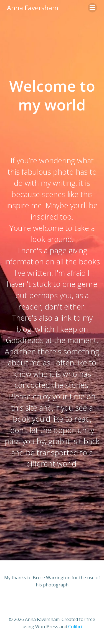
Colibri (75, 627)
